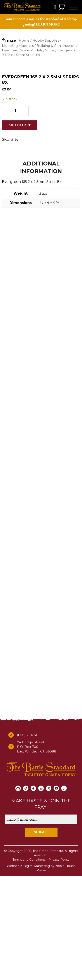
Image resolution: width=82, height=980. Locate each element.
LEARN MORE (48, 24)
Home (24, 40)
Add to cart (20, 209)
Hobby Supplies (46, 40)
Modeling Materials (18, 46)
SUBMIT (41, 936)
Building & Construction (56, 46)
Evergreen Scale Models (22, 50)
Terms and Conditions (29, 964)
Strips (50, 50)
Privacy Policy (59, 964)
